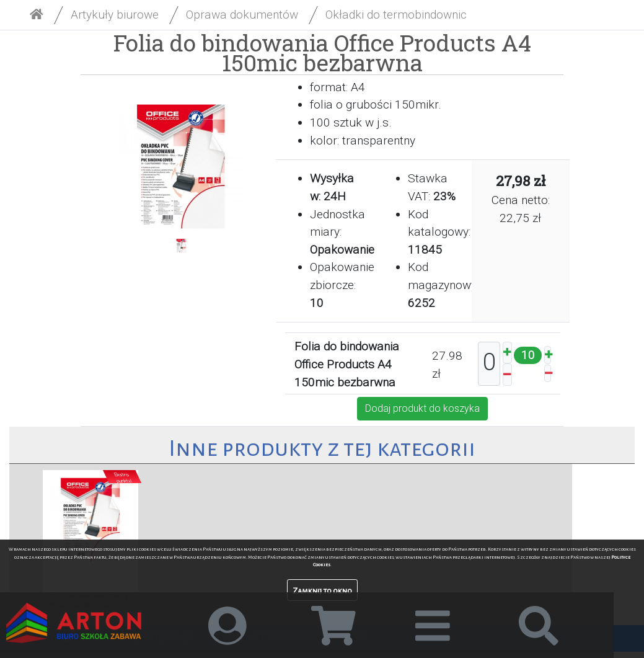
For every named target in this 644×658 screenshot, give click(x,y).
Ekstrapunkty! (123, 478)
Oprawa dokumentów (242, 15)
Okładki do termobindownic (396, 15)
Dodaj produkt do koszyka (422, 408)
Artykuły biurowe (115, 15)
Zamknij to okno (322, 591)
